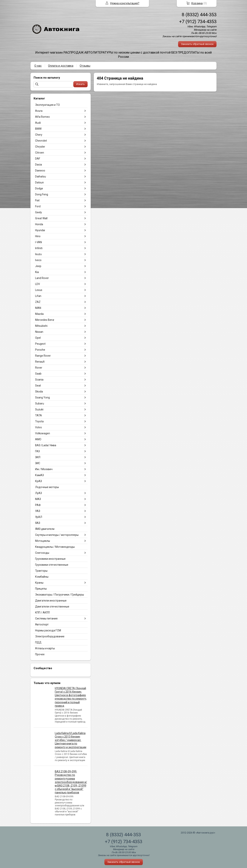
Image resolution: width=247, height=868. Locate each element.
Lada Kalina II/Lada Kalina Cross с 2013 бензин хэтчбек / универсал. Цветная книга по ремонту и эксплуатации (71, 740)
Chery (39, 135)
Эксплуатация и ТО (47, 105)
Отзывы (85, 66)
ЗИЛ (38, 457)
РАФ (38, 505)
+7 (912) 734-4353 (198, 22)
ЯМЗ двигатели (45, 529)
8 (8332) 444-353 (199, 15)
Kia (37, 272)
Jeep (38, 266)
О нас (38, 66)
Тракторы (41, 571)
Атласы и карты (45, 648)
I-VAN (38, 242)
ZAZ (38, 302)
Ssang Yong (42, 397)
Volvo (38, 427)
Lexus (39, 290)
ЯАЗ (38, 523)
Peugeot (40, 344)
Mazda (39, 314)
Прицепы (41, 589)
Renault (40, 362)
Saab (38, 374)
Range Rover (43, 356)
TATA (38, 415)
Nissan (39, 332)
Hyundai (40, 230)
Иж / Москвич (44, 469)
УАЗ (38, 511)
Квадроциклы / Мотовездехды (55, 547)
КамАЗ (39, 475)
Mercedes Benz (45, 320)
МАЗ (38, 499)
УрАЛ (39, 517)
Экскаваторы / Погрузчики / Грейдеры (60, 595)
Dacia (38, 165)
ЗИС (38, 463)
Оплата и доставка (61, 66)
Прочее (40, 654)
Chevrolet (41, 141)
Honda (39, 224)
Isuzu (38, 254)
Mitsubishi (41, 326)
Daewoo (40, 171)
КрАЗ (38, 481)
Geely (38, 212)
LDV (38, 284)
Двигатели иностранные (51, 601)
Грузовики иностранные (50, 559)
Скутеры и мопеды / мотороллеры (57, 535)
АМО (38, 439)
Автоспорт (42, 624)
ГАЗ (37, 451)
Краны (39, 583)
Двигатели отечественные (52, 607)
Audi (38, 123)
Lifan (38, 296)
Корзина (197, 3)
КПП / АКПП (42, 613)
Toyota (39, 421)
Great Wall (41, 218)
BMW (38, 129)
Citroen (40, 153)
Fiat (37, 200)
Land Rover (42, 278)
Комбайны (42, 577)
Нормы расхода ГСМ (48, 630)
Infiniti (39, 248)
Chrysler (40, 147)
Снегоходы (42, 553)
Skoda (39, 392)
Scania (39, 380)
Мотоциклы (43, 541)
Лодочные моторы (47, 487)
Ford (38, 206)
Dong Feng (42, 194)
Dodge (39, 188)
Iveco (38, 260)
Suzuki (39, 409)
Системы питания (46, 618)
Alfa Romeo (42, 117)
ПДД (38, 642)
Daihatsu (41, 176)
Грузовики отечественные (52, 565)
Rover (39, 368)
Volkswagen (43, 433)
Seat (38, 386)
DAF (38, 159)
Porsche (40, 350)
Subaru (40, 403)
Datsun (39, 182)
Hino (38, 236)
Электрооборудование (50, 636)
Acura (39, 111)
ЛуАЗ (38, 493)
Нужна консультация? (125, 3)
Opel (38, 338)
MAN (38, 308)
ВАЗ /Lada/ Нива (46, 445)
